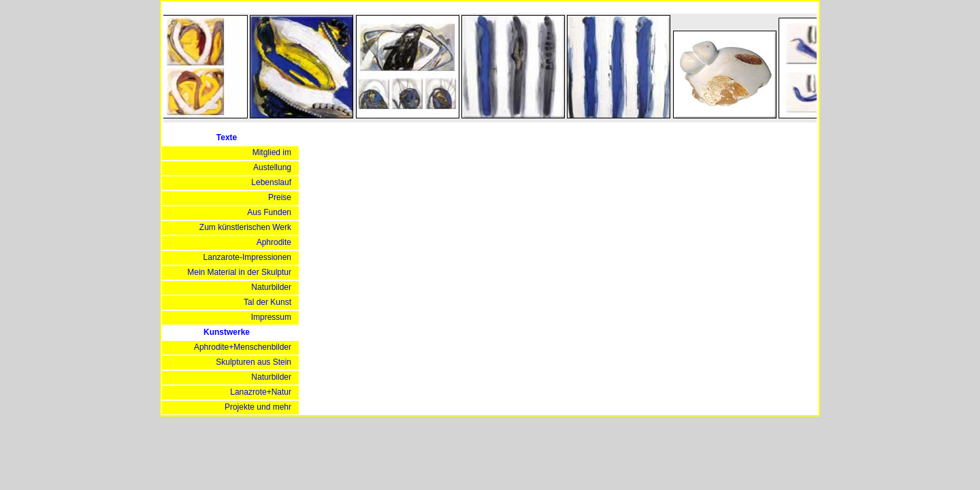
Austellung (272, 167)
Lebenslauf (271, 182)
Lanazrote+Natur (261, 392)
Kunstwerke (227, 332)
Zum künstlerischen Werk (245, 227)
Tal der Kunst (267, 302)
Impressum (271, 317)
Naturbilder (271, 287)
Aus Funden (269, 212)
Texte (227, 137)
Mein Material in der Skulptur (239, 272)
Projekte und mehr (258, 407)
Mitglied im (272, 152)
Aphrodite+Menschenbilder (243, 347)
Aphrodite (274, 242)
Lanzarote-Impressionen (247, 257)
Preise (280, 197)
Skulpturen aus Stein (254, 362)
